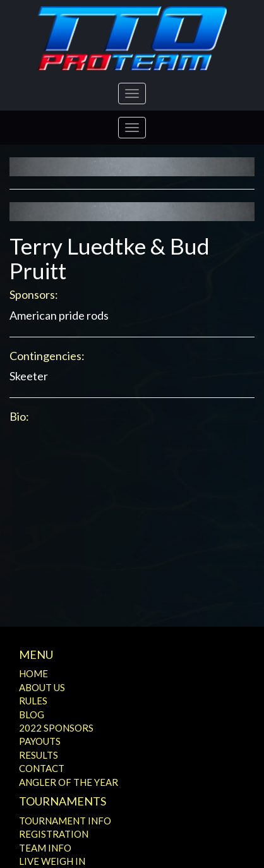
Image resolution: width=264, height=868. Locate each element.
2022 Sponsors (56, 728)
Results (39, 755)
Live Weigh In (52, 861)
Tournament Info (65, 821)
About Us (42, 687)
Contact (42, 768)
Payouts (40, 741)
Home (33, 673)
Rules (33, 701)
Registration (54, 834)
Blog (32, 714)
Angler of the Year (69, 782)
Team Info (45, 848)
